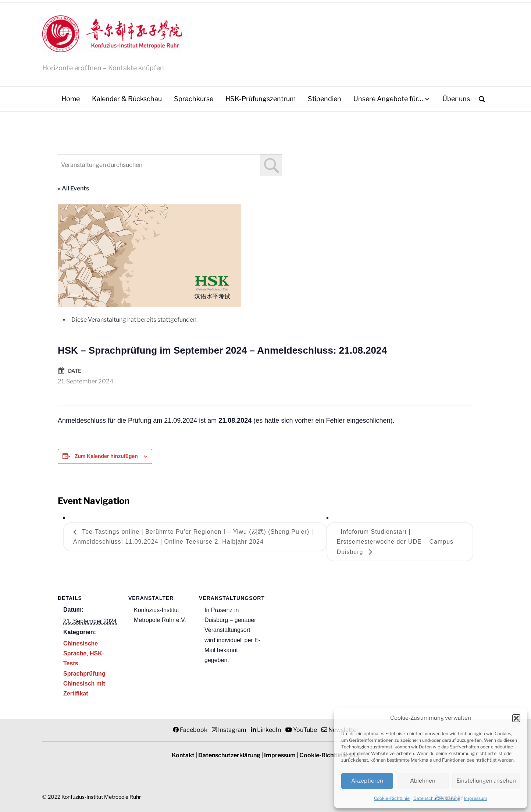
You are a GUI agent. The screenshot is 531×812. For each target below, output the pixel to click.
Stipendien (325, 99)
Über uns (456, 99)
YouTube (305, 730)
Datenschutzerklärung (437, 798)
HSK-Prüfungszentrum (261, 99)
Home (71, 99)
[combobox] (170, 165)
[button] (516, 718)
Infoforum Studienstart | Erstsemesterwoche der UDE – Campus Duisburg (395, 542)
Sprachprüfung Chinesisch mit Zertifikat (84, 684)
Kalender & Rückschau (127, 99)
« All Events (73, 188)
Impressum (476, 798)
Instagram (232, 730)
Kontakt (183, 755)
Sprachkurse (194, 99)
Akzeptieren (367, 781)
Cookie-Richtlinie (392, 798)
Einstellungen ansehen (486, 781)
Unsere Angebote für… (388, 99)
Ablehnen (423, 781)
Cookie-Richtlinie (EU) (329, 755)
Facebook (194, 730)
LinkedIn (269, 730)
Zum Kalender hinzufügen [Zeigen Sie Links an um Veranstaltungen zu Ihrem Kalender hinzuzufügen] (106, 456)
